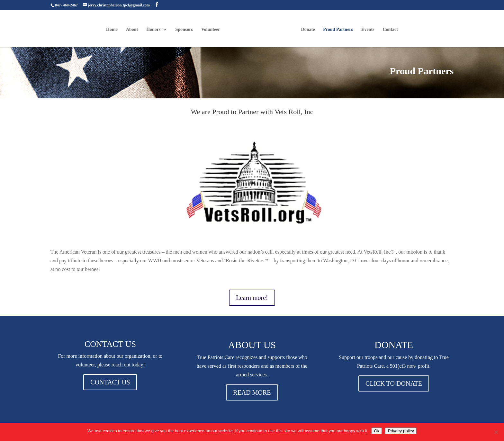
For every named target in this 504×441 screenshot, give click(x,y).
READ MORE (252, 392)
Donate (308, 30)
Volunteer (211, 30)
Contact (390, 30)
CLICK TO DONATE (394, 383)
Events (368, 30)
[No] (496, 432)
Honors (153, 30)
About (132, 30)
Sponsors (184, 30)
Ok (377, 431)
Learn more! (252, 298)
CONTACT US (110, 382)
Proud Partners (338, 30)
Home (112, 30)
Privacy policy (401, 431)
